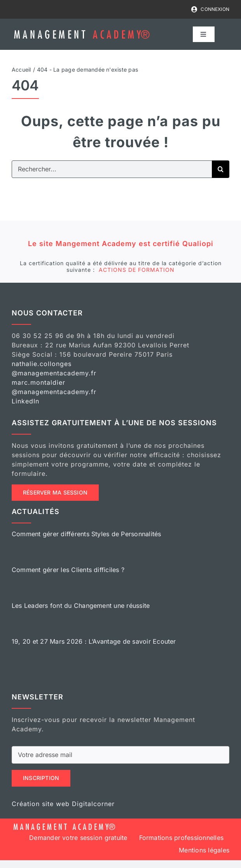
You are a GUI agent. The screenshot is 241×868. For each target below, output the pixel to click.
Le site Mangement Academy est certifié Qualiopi (121, 244)
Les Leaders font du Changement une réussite (81, 606)
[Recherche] (221, 169)
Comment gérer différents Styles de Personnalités (86, 534)
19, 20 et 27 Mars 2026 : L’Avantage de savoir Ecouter (94, 641)
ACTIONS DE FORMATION (137, 270)
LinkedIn (25, 401)
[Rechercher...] (112, 169)
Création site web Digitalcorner (63, 804)
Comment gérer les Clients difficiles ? (68, 570)
